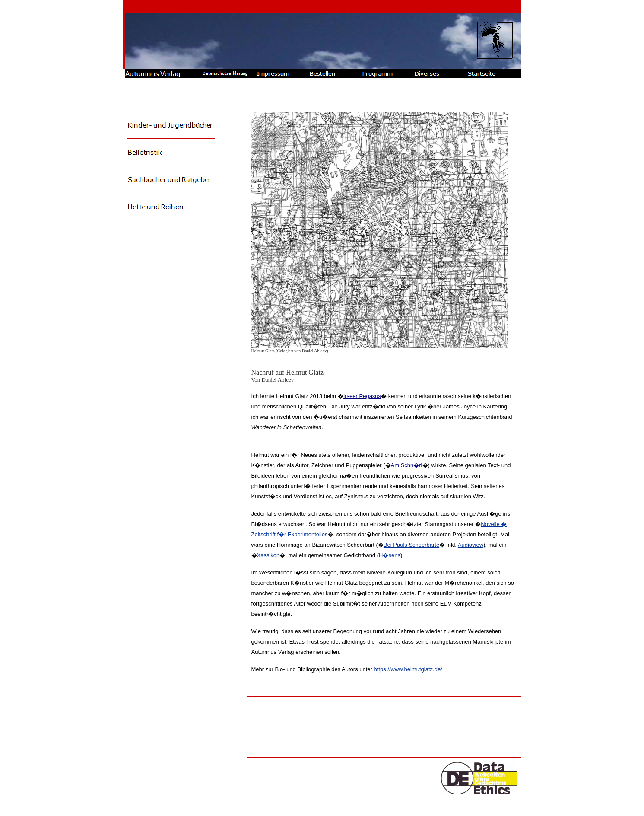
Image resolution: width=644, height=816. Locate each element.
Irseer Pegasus (362, 396)
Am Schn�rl (407, 465)
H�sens (390, 555)
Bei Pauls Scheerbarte (411, 545)
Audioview (471, 545)
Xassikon (268, 555)
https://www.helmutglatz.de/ (408, 669)
